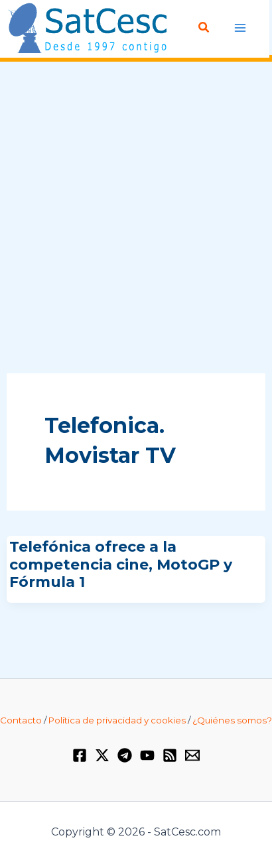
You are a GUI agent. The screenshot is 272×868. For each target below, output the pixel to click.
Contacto (21, 720)
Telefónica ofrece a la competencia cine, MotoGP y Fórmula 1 (121, 564)
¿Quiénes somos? (232, 720)
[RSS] (170, 755)
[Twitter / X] (102, 755)
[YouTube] (147, 755)
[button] (204, 28)
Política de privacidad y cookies (117, 720)
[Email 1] (192, 755)
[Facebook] (80, 755)
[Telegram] (125, 755)
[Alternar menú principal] (240, 28)
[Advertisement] (136, 218)
